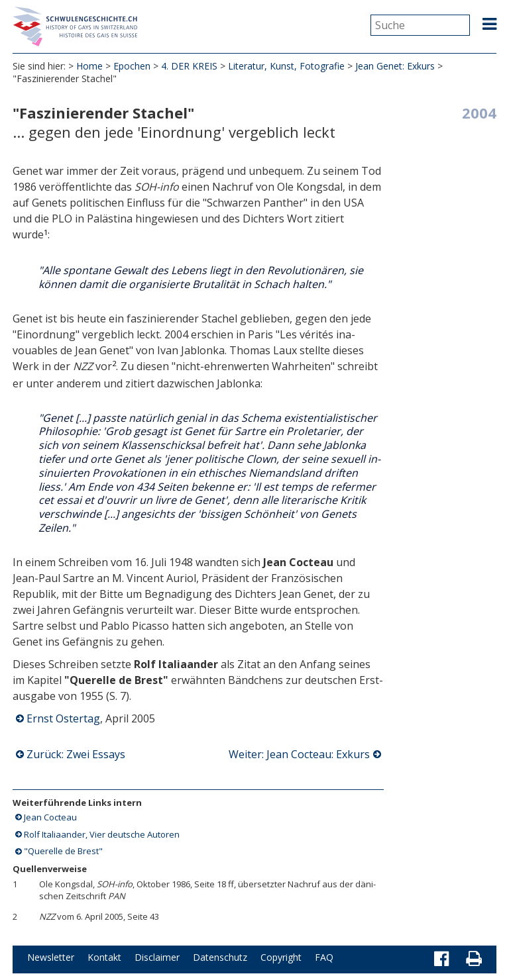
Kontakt (104, 957)
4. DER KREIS (189, 66)
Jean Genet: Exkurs (395, 66)
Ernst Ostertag (63, 718)
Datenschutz (220, 957)
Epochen (132, 66)
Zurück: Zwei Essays (76, 754)
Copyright (281, 957)
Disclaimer (157, 957)
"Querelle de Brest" (63, 851)
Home (89, 66)
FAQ (324, 957)
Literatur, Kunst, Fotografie (286, 66)
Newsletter (51, 957)
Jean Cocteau (50, 817)
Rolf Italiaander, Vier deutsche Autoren (102, 834)
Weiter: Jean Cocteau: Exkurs (299, 754)
